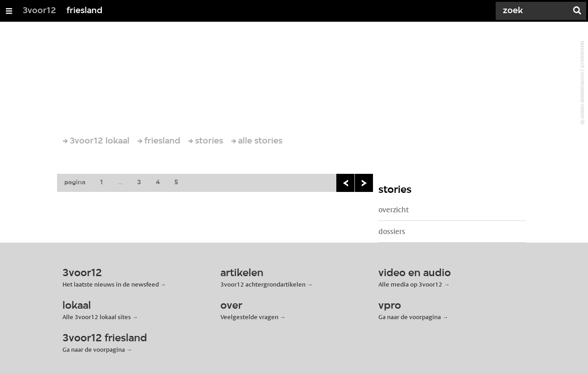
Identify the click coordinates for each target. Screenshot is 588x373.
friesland (84, 11)
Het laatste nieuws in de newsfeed (111, 284)
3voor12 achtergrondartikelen (263, 284)
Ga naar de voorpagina (410, 317)
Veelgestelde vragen (249, 317)
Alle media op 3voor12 (410, 284)
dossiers (392, 232)
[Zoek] (534, 11)
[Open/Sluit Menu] (9, 11)
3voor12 (39, 11)
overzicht (394, 210)
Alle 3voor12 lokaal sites (97, 317)
